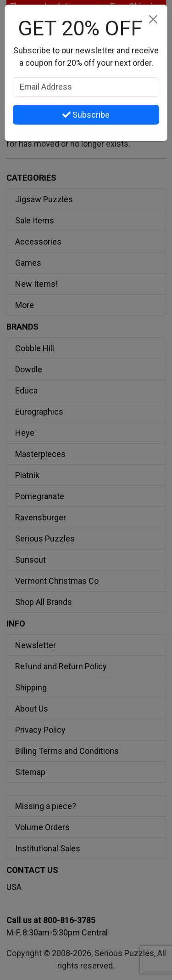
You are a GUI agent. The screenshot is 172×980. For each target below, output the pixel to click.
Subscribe (86, 115)
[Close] (153, 19)
